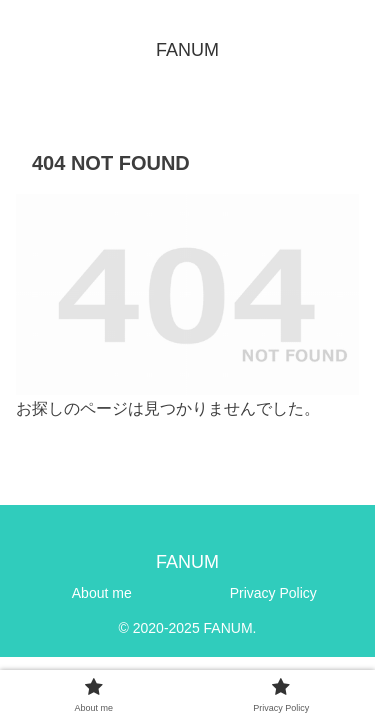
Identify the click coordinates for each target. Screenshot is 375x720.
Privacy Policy (273, 593)
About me (102, 593)
